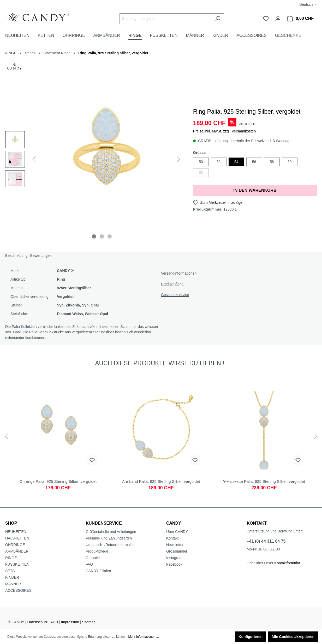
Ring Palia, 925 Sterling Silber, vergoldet (113, 53)
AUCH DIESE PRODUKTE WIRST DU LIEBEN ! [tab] (160, 363)
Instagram (174, 558)
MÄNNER (13, 584)
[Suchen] (218, 19)
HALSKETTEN (17, 538)
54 (236, 162)
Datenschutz (37, 622)
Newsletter (175, 545)
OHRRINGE (15, 545)
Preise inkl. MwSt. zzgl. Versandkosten (224, 131)
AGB (54, 622)
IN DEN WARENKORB (255, 190)
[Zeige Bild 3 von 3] (110, 236)
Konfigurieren (251, 637)
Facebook (174, 564)
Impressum (70, 622)
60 (290, 162)
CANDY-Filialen (99, 571)
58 (272, 162)
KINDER (12, 577)
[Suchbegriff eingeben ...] (166, 19)
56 (254, 162)
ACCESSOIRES (18, 590)
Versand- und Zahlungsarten (109, 538)
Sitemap (89, 622)
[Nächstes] (178, 159)
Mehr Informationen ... (143, 637)
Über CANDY (177, 532)
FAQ (90, 564)
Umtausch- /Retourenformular (110, 545)
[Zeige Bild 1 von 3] (94, 236)
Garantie (93, 558)
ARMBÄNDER (17, 551)
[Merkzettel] (266, 19)
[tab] (16, 256)
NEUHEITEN (16, 532)
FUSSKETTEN (17, 564)
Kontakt (172, 538)
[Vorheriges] (34, 159)
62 (201, 172)
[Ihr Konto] (278, 19)
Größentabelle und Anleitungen (111, 532)
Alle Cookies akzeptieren (293, 637)
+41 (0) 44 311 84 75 (266, 541)
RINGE (11, 558)
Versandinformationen (179, 273)
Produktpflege (172, 284)
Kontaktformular (287, 563)
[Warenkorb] (300, 19)
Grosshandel (177, 551)
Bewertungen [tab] (41, 256)
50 (201, 162)
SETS (10, 571)
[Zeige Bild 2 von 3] (102, 236)
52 (219, 162)
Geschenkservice (175, 295)
